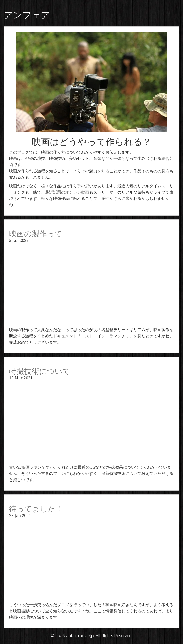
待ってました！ (36, 509)
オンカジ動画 (77, 192)
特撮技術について (40, 371)
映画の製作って (36, 234)
